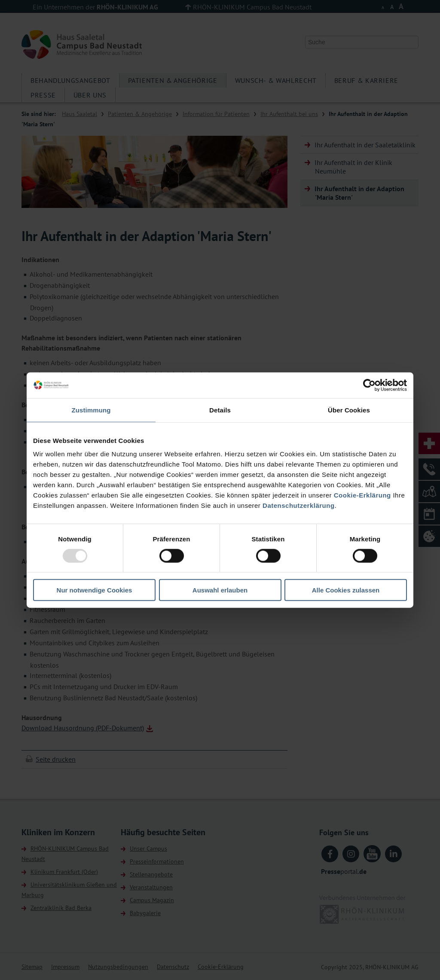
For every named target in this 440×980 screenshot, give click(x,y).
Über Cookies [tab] (349, 410)
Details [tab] (220, 410)
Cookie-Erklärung (362, 495)
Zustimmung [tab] (91, 410)
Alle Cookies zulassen (346, 590)
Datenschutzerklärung (299, 505)
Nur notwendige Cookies (95, 590)
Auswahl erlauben (220, 590)
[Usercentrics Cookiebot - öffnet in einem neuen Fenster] (369, 385)
